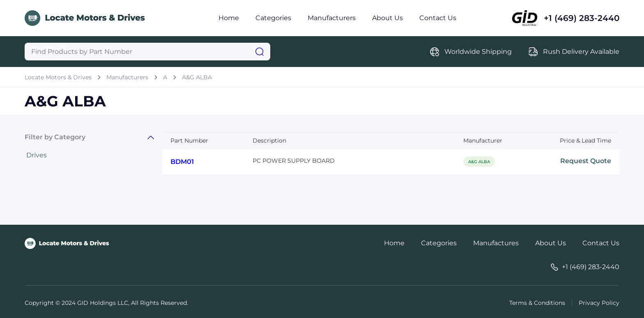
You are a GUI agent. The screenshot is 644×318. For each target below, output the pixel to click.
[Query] (147, 52)
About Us (388, 18)
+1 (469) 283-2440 (582, 18)
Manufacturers (332, 18)
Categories (273, 18)
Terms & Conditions (537, 303)
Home (229, 18)
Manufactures (496, 243)
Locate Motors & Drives (58, 77)
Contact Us (438, 18)
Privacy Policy (599, 303)
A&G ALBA (197, 77)
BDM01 (182, 162)
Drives (37, 155)
